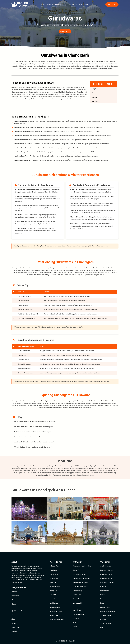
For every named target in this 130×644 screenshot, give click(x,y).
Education (103, 587)
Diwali (75, 627)
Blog (80, 4)
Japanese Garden (55, 607)
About (13, 619)
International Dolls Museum (82, 578)
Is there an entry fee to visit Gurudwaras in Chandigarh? (33, 432)
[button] (93, 5)
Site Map (14, 631)
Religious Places (55, 566)
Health (102, 603)
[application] (52, 4)
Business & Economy (107, 570)
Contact (86, 4)
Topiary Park (53, 591)
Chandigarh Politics (106, 574)
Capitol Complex (78, 599)
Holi (74, 623)
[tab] (65, 422)
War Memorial (54, 603)
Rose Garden (54, 574)
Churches (95, 101)
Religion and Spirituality (108, 611)
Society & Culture (106, 615)
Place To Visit (60, 4)
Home (43, 4)
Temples (94, 89)
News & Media (105, 607)
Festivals (103, 620)
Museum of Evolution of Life (82, 566)
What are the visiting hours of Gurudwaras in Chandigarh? (34, 427)
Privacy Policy (16, 627)
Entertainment (105, 591)
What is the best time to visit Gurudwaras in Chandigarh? (33, 447)
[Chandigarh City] (22, 4)
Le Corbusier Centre (56, 611)
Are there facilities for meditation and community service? (34, 442)
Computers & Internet (107, 582)
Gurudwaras (95, 93)
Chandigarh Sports (106, 578)
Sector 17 (53, 595)
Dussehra (76, 618)
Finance (103, 595)
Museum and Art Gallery (57, 620)
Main (102, 628)
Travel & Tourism (105, 624)
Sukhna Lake (53, 599)
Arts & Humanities (106, 566)
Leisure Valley (54, 615)
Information (72, 4)
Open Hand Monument (80, 587)
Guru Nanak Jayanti (79, 614)
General (103, 599)
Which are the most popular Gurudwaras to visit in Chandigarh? (35, 422)
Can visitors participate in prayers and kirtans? (30, 437)
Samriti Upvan (54, 578)
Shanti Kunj (53, 582)
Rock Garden (53, 570)
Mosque (94, 97)
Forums (50, 4)
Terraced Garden (55, 587)
